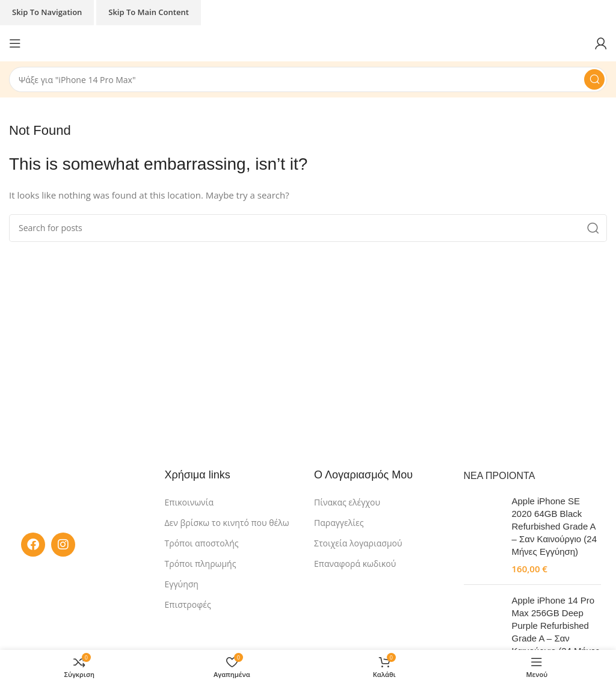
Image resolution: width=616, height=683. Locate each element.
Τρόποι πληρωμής (201, 564)
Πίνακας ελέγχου (347, 502)
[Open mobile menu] (15, 43)
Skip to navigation (47, 12)
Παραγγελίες (339, 523)
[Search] (308, 79)
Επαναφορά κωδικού (355, 564)
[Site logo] (308, 42)
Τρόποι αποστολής (202, 543)
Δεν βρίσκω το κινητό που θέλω (227, 523)
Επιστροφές (188, 604)
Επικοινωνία (189, 502)
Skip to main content (149, 12)
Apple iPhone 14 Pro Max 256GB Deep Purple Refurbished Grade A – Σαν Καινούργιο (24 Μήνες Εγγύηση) (556, 632)
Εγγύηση (182, 584)
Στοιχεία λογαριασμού (358, 543)
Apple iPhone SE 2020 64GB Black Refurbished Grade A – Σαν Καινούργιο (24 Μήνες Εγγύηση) (555, 526)
